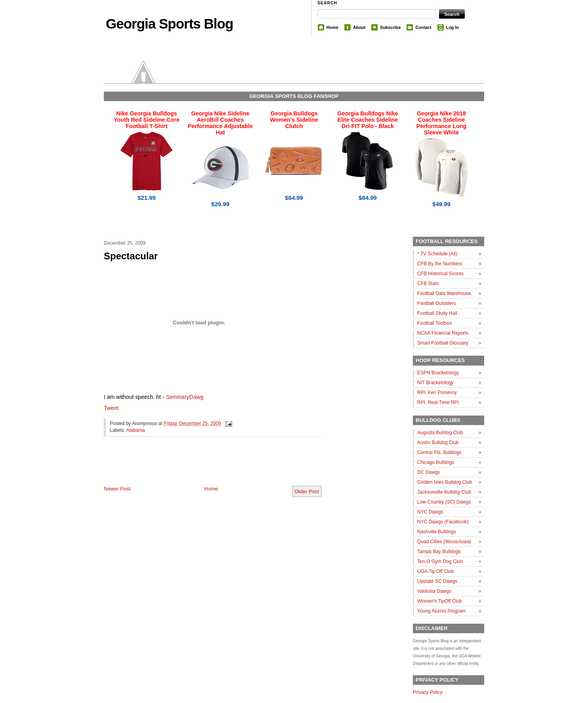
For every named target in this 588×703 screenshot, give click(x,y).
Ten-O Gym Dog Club (440, 561)
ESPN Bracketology (438, 373)
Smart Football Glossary (443, 343)
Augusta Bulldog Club (440, 433)
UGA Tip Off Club (435, 571)
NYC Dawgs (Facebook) (443, 522)
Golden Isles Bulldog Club (445, 482)
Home (332, 27)
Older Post (307, 491)
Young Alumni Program (441, 611)
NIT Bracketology (435, 383)
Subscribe (390, 27)
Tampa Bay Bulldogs (439, 552)
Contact (423, 27)
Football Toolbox (434, 323)
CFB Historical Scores (440, 274)
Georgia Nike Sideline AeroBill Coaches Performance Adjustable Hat (220, 123)
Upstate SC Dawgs (437, 581)
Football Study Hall (437, 313)
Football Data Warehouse (444, 293)
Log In (452, 27)
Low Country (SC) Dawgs (444, 502)
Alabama (135, 430)
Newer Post (117, 489)
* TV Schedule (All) (437, 254)
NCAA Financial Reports (443, 333)
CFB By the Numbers (440, 264)
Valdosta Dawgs (434, 591)
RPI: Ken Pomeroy (437, 393)
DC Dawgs (429, 472)
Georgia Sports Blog (169, 24)
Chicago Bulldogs (436, 462)
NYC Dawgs (430, 512)
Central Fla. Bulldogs (439, 452)
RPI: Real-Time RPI (438, 402)
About (359, 27)
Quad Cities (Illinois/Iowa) (444, 542)
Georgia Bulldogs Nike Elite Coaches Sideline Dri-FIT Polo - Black (367, 120)
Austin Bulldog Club (438, 442)
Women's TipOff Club (440, 601)
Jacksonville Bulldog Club (444, 492)
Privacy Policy (428, 692)
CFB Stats (428, 283)
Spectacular (131, 256)
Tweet (111, 408)
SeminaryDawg (184, 397)
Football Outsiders (436, 303)
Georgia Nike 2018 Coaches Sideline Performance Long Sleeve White (441, 123)
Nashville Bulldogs (437, 532)
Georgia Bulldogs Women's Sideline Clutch (294, 120)
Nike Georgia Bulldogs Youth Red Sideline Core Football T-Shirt (147, 120)
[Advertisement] (197, 467)
